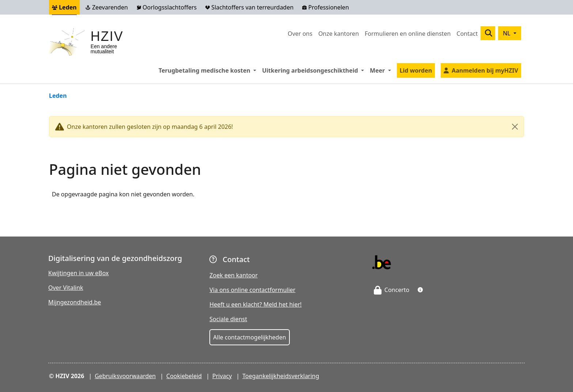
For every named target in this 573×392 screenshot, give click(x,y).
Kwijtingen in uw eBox (79, 273)
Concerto (392, 290)
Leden (64, 7)
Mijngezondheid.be (75, 302)
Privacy (222, 376)
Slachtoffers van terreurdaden (249, 7)
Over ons (300, 34)
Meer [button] (382, 70)
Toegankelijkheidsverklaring (281, 376)
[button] (420, 290)
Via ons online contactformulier (252, 290)
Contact (467, 34)
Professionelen (325, 7)
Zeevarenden (107, 7)
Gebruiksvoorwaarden (125, 376)
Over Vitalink (66, 288)
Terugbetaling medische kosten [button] (209, 70)
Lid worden (416, 70)
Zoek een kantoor (234, 275)
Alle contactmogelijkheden (249, 337)
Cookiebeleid (184, 376)
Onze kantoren (339, 34)
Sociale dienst (228, 319)
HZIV (107, 36)
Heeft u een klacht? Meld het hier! (255, 304)
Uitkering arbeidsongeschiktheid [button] (314, 70)
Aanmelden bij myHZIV (485, 70)
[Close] (515, 127)
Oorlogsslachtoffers (167, 7)
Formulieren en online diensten (408, 34)
